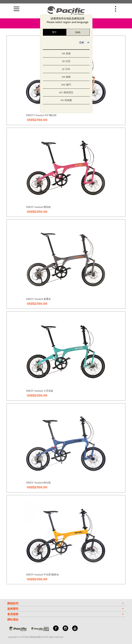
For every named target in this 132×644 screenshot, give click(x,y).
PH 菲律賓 (66, 100)
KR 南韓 (66, 77)
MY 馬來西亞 (66, 92)
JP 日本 (66, 69)
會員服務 (65, 614)
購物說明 (65, 603)
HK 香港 (66, 53)
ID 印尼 (66, 61)
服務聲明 (65, 609)
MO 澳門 (66, 85)
